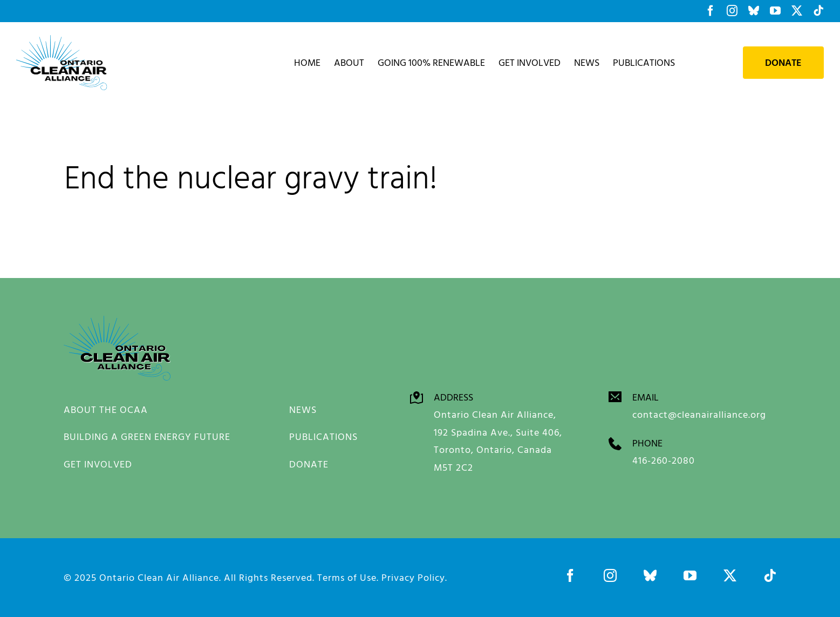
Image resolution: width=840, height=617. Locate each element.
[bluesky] (650, 575)
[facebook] (570, 575)
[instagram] (610, 575)
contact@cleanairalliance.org (699, 414)
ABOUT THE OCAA (106, 409)
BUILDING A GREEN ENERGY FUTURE (147, 436)
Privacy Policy (413, 577)
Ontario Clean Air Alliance (159, 577)
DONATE (309, 464)
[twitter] (730, 575)
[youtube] (690, 575)
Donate (783, 63)
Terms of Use (347, 577)
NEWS (303, 409)
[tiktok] (770, 575)
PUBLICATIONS (323, 436)
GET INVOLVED (98, 464)
